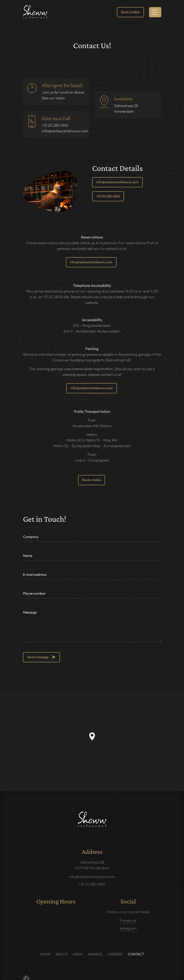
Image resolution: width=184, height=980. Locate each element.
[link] (35, 12)
